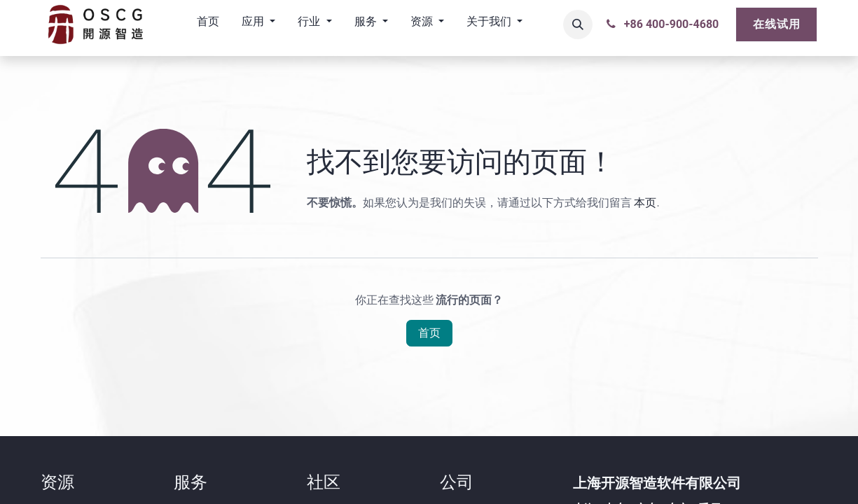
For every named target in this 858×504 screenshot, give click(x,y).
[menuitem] (208, 24)
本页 (645, 203)
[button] (578, 24)
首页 (429, 333)
